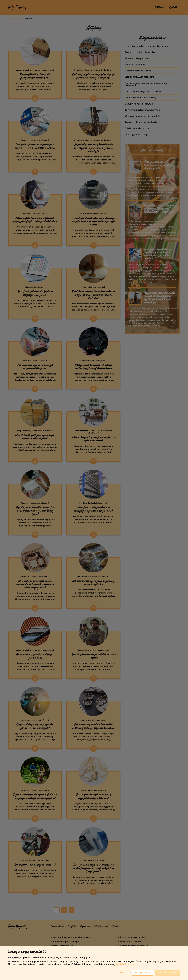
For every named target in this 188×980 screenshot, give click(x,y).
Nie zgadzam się (142, 973)
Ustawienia (122, 973)
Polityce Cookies (125, 964)
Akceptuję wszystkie (168, 973)
